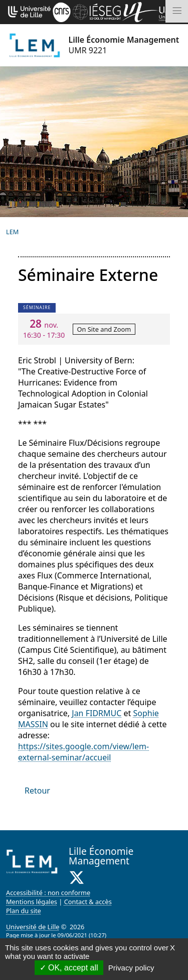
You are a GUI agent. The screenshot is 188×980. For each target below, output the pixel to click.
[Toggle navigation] (177, 11)
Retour (37, 791)
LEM (12, 232)
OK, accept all (69, 968)
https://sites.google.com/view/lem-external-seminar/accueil (83, 752)
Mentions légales (32, 902)
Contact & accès (88, 902)
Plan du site (24, 911)
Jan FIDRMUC (97, 713)
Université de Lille (33, 927)
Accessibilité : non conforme (48, 893)
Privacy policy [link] (131, 968)
